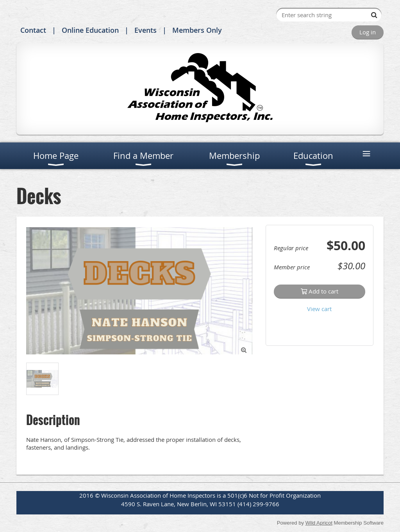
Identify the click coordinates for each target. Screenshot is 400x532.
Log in (368, 32)
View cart (319, 309)
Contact (33, 30)
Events (146, 30)
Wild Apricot (319, 523)
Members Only (197, 30)
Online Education (90, 30)
